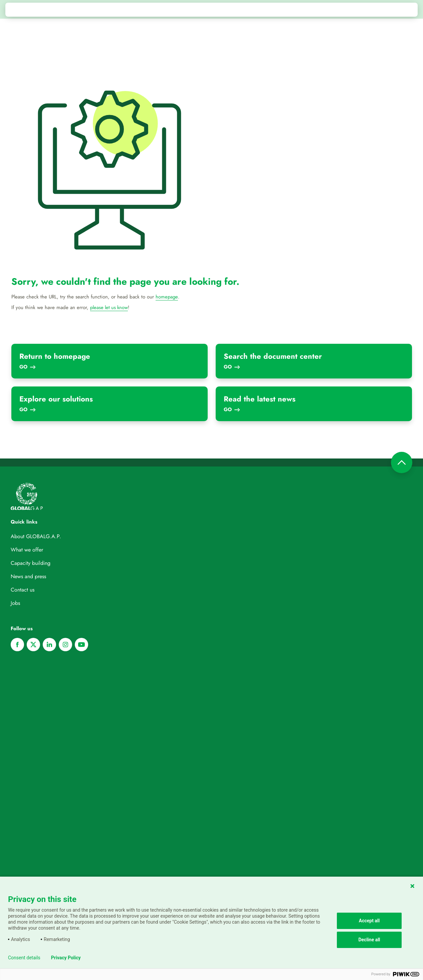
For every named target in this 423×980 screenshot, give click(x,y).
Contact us (23, 589)
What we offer (27, 549)
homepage (167, 297)
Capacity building (31, 563)
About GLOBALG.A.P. (36, 536)
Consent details (24, 958)
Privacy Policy (66, 958)
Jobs (15, 603)
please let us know (110, 307)
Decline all (369, 940)
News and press (28, 576)
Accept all (369, 921)
